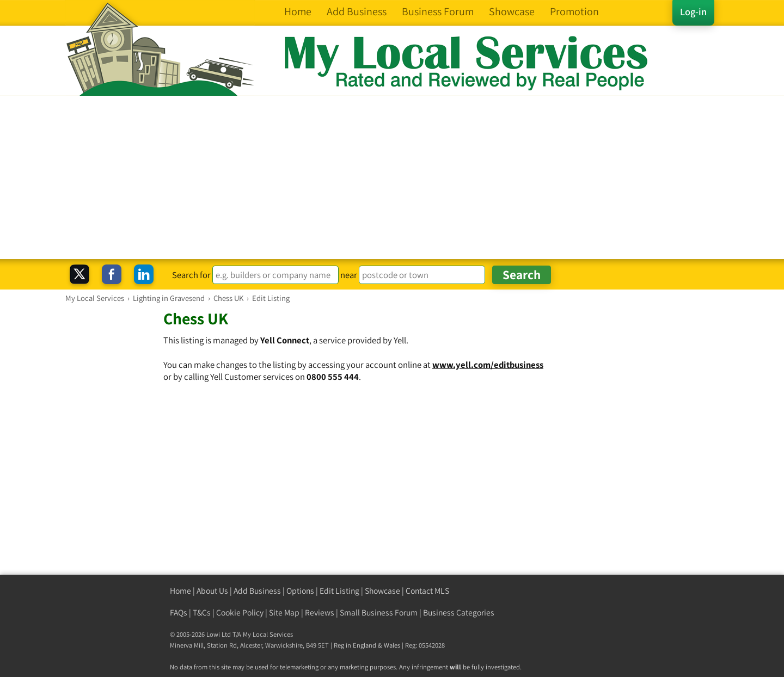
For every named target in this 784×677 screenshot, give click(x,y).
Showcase (382, 591)
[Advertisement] (392, 177)
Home (180, 591)
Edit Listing (339, 591)
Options (300, 591)
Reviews (320, 613)
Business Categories (459, 613)
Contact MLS (427, 591)
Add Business (257, 591)
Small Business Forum (379, 613)
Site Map (284, 613)
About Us (212, 591)
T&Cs (202, 613)
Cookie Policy (240, 613)
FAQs (179, 613)
